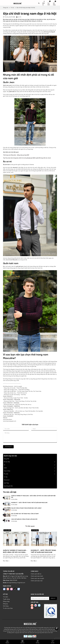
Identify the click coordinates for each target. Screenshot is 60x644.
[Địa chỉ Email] (44, 598)
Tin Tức (6, 477)
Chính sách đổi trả (36, 574)
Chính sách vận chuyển (37, 579)
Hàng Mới (6, 459)
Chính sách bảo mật (37, 581)
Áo (5, 465)
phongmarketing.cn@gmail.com (16, 583)
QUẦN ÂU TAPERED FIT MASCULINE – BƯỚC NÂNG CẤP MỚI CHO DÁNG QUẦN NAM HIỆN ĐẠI (33, 497)
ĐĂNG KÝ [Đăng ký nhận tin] (53, 598)
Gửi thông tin (8, 447)
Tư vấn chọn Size (8, 608)
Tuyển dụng (6, 599)
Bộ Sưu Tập (7, 462)
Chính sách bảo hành (37, 576)
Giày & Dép (7, 471)
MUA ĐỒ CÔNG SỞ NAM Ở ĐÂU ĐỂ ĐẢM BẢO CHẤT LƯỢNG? (26, 508)
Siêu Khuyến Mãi (8, 486)
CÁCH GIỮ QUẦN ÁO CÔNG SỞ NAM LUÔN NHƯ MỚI (24, 519)
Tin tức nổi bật (10, 492)
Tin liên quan (30, 526)
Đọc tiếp (6, 561)
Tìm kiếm (6, 597)
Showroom (7, 480)
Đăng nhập (6, 602)
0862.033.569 (13, 580)
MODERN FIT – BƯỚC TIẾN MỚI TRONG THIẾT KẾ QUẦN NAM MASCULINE (29, 503)
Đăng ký (5, 604)
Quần (5, 468)
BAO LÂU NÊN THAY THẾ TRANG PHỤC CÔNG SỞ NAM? (25, 514)
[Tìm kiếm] (39, 3)
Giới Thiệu (6, 483)
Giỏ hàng (6, 606)
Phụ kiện (6, 474)
